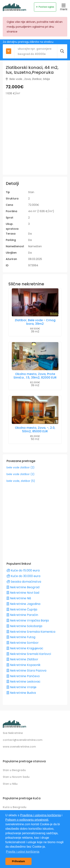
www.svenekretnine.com (19, 747)
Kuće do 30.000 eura (23, 576)
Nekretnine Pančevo (23, 676)
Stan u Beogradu (14, 770)
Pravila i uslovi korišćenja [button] (23, 852)
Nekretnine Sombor (23, 643)
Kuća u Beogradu (15, 807)
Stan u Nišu (10, 784)
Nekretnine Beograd (23, 587)
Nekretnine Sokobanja (24, 626)
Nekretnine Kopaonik (24, 665)
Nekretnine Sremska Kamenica (31, 632)
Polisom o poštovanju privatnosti (27, 820)
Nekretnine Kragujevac (25, 648)
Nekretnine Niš (19, 598)
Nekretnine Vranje (21, 687)
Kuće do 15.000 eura (23, 570)
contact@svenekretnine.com (23, 740)
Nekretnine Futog (21, 637)
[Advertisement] (35, 137)
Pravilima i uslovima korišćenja (41, 815)
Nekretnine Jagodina (23, 604)
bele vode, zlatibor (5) (21, 481)
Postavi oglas (45, 7)
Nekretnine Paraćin (22, 615)
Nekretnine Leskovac (24, 682)
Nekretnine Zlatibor (22, 659)
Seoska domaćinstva (24, 582)
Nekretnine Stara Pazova (26, 671)
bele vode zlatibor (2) (21, 467)
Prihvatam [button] (18, 861)
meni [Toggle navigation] (64, 7)
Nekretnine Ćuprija (22, 609)
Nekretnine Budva (21, 693)
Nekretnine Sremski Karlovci (29, 654)
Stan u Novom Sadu (16, 777)
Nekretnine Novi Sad (23, 593)
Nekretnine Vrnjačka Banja (28, 620)
